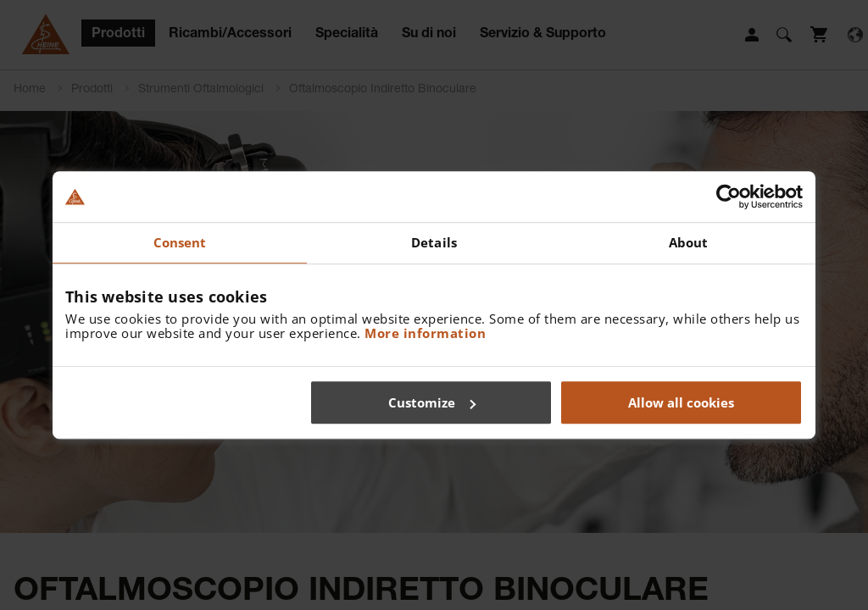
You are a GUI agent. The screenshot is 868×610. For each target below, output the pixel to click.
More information (425, 333)
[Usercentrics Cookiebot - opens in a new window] (729, 197)
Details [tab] (434, 242)
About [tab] (689, 242)
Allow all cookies (681, 402)
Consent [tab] (180, 242)
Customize (432, 402)
